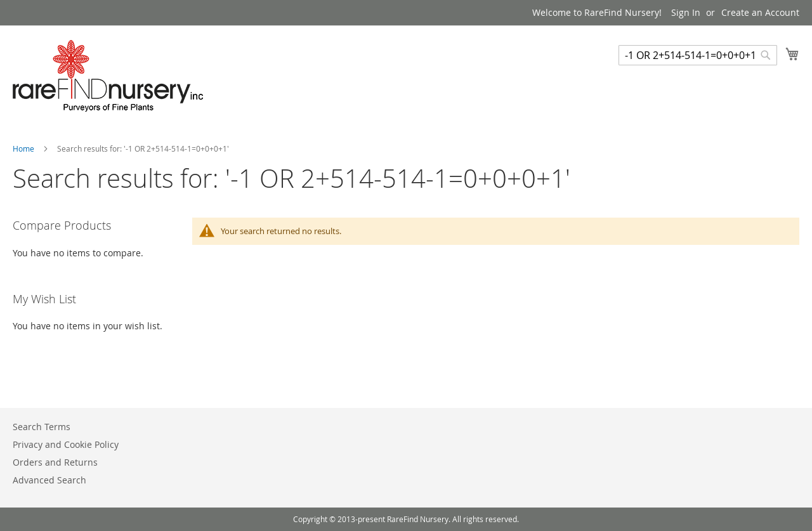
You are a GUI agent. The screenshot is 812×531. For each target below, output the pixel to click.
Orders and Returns (55, 462)
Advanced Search (49, 480)
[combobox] (698, 55)
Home (24, 148)
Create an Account (760, 12)
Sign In (686, 12)
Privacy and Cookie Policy (66, 444)
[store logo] (108, 76)
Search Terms (42, 427)
